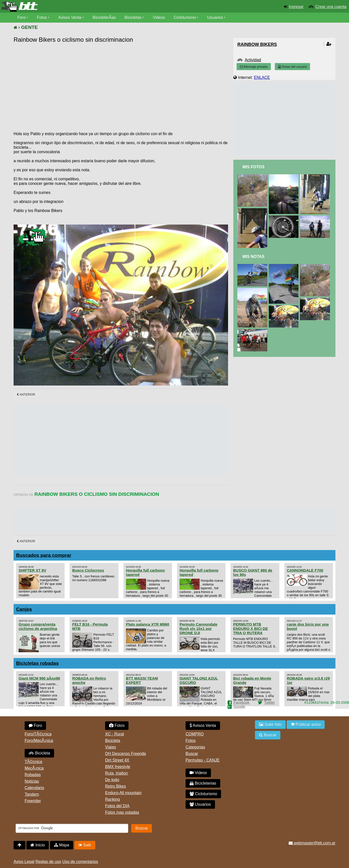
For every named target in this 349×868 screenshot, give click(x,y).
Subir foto (270, 724)
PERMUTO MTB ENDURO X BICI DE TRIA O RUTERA (250, 629)
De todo (112, 780)
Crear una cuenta (331, 7)
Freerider (33, 801)
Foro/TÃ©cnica (38, 734)
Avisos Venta (70, 17)
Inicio (38, 845)
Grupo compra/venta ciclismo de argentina (38, 626)
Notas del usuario (292, 67)
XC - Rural (115, 734)
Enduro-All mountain (123, 793)
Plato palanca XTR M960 (148, 624)
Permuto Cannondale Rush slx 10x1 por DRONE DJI (199, 629)
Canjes (24, 609)
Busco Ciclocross (88, 570)
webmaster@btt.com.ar (312, 843)
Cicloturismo (185, 17)
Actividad (253, 60)
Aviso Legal (24, 862)
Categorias (195, 747)
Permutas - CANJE (203, 760)
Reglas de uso (48, 862)
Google (239, 707)
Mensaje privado (254, 67)
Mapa (62, 845)
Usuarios (215, 17)
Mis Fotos (253, 167)
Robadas (33, 775)
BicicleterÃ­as (104, 17)
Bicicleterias (203, 783)
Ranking (113, 799)
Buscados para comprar (44, 555)
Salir (85, 845)
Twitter (269, 702)
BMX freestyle (118, 767)
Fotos (42, 17)
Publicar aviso (306, 724)
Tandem (32, 794)
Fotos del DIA (117, 806)
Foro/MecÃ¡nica (39, 741)
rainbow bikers (257, 44)
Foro (21, 17)
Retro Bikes (116, 786)
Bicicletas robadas (37, 663)
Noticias (32, 781)
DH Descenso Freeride (126, 754)
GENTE (29, 27)
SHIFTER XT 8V (32, 570)
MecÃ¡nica (34, 768)
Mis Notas (253, 257)
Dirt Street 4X (117, 760)
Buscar (192, 754)
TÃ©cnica (33, 762)
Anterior (26, 395)
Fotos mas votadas (122, 812)
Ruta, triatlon (117, 773)
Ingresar (296, 7)
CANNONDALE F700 (305, 570)
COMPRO (195, 734)
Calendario (34, 788)
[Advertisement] (105, 82)
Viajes (111, 747)
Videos (159, 17)
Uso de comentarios (80, 862)
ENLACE (262, 77)
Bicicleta (39, 753)
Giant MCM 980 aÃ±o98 (39, 678)
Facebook (242, 702)
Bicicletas (134, 17)
